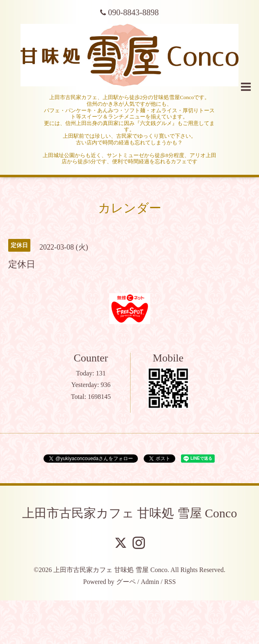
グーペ (126, 582)
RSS (170, 582)
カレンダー (130, 208)
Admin (150, 582)
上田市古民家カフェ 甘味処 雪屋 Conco (130, 513)
